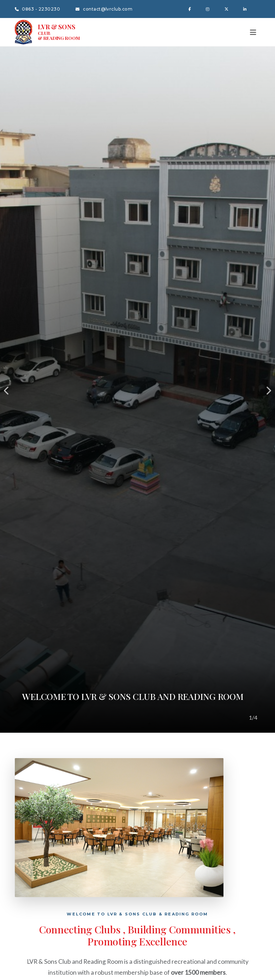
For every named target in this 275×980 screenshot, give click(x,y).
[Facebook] (191, 9)
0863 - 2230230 (38, 9)
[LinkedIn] (246, 9)
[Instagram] (209, 9)
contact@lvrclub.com (104, 9)
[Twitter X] (228, 9)
